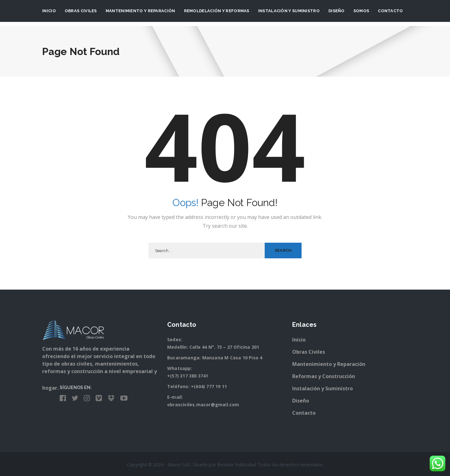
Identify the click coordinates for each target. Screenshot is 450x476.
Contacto (390, 11)
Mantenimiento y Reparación (140, 11)
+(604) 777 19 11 (209, 386)
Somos (361, 11)
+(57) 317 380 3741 (188, 376)
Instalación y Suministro (322, 388)
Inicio (49, 11)
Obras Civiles (81, 11)
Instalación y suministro (289, 11)
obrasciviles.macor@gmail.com (203, 405)
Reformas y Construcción (324, 376)
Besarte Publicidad (237, 465)
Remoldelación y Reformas (217, 11)
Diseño (337, 11)
